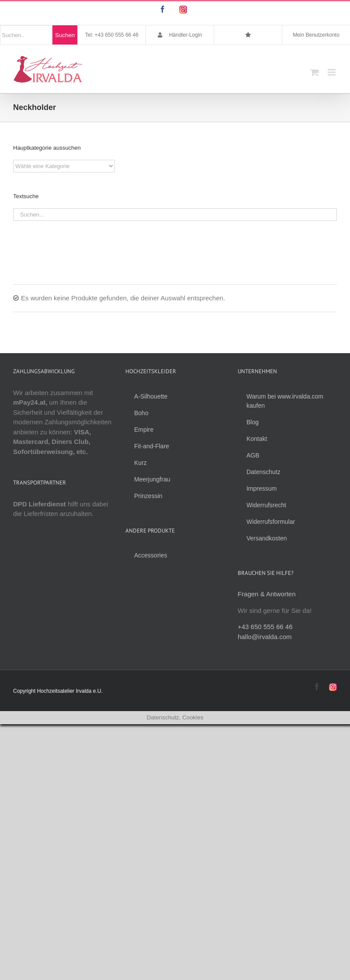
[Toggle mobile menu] (332, 72)
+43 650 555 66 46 (265, 627)
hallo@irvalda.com (265, 637)
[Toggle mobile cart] (315, 72)
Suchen (65, 35)
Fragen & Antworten (267, 594)
